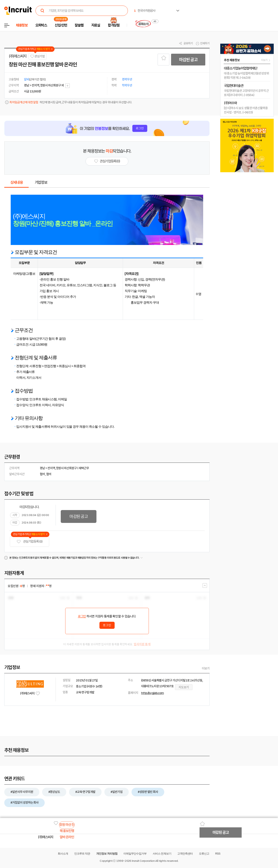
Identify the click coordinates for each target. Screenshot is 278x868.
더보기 (206, 668)
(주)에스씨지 (18, 56)
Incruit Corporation (143, 861)
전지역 (51, 468)
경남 (42, 468)
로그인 (82, 616)
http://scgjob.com (152, 693)
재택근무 (84, 468)
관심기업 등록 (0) (30, 542)
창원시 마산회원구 (67, 468)
